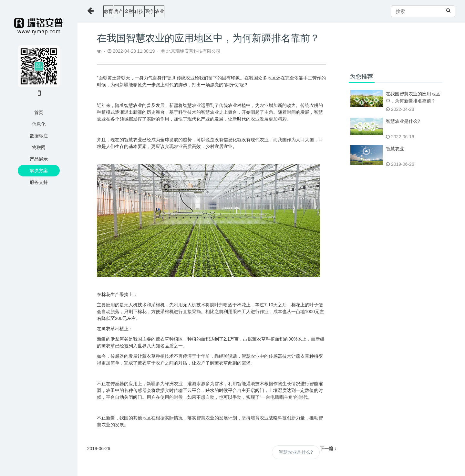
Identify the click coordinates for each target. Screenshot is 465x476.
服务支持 (39, 182)
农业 (226, 11)
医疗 (203, 11)
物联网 (39, 147)
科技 (181, 11)
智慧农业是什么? (296, 452)
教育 (113, 11)
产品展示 (39, 159)
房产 (136, 11)
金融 (158, 11)
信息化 (39, 124)
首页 (39, 112)
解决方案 (39, 171)
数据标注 (39, 136)
